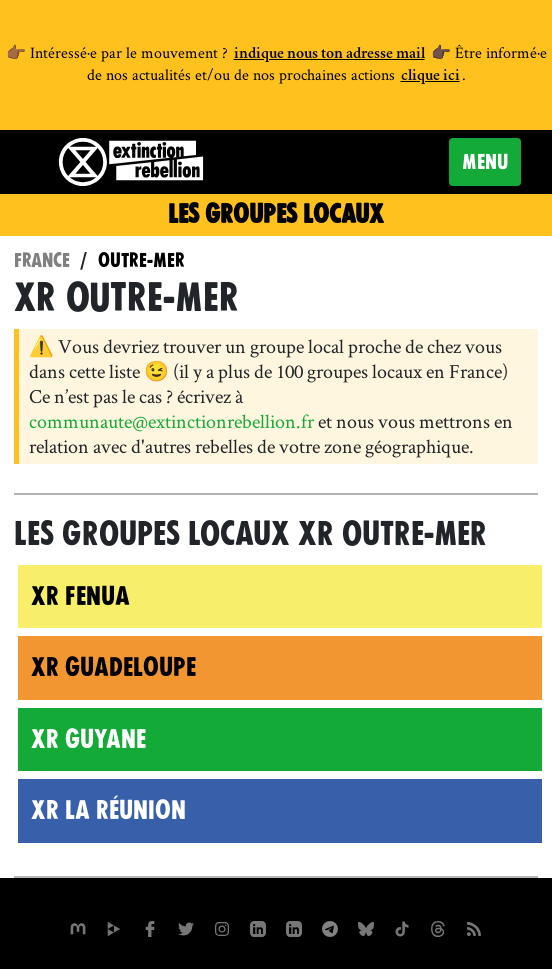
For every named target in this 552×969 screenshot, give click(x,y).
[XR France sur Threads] (438, 927)
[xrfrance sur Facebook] (150, 927)
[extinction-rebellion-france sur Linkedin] (294, 927)
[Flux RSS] (474, 927)
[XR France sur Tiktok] (402, 927)
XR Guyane (88, 739)
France (42, 260)
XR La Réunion (108, 810)
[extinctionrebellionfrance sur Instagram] (222, 927)
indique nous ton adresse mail (329, 55)
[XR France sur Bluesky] (366, 927)
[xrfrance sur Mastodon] (78, 927)
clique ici (430, 77)
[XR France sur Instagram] (330, 927)
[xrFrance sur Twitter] (186, 927)
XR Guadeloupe (113, 667)
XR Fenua (80, 596)
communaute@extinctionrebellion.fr (171, 421)
